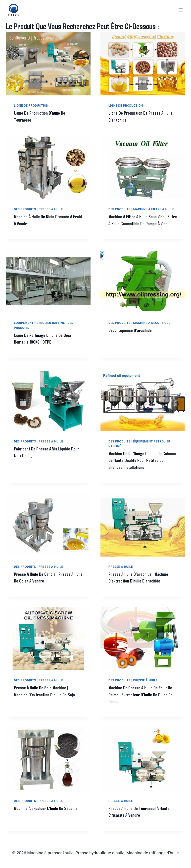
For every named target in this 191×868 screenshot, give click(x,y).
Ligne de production (31, 106)
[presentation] (48, 64)
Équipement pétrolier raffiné (39, 330)
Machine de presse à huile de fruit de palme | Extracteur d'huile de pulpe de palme (141, 701)
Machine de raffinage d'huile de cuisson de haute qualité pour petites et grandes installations (142, 467)
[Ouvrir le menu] (180, 10)
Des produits (25, 209)
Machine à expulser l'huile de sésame (46, 815)
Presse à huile (51, 209)
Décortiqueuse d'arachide (130, 337)
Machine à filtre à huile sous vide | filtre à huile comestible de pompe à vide (139, 223)
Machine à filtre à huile (154, 209)
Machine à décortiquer (153, 330)
